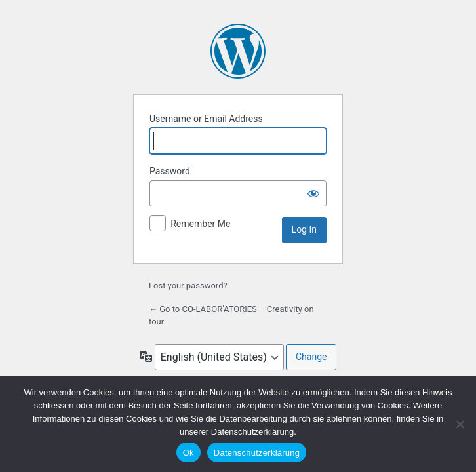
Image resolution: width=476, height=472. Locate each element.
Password (170, 171)
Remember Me (200, 224)
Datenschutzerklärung (257, 453)
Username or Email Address (206, 119)
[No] (460, 424)
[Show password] (313, 193)
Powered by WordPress (238, 51)
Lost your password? (188, 285)
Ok (188, 453)
